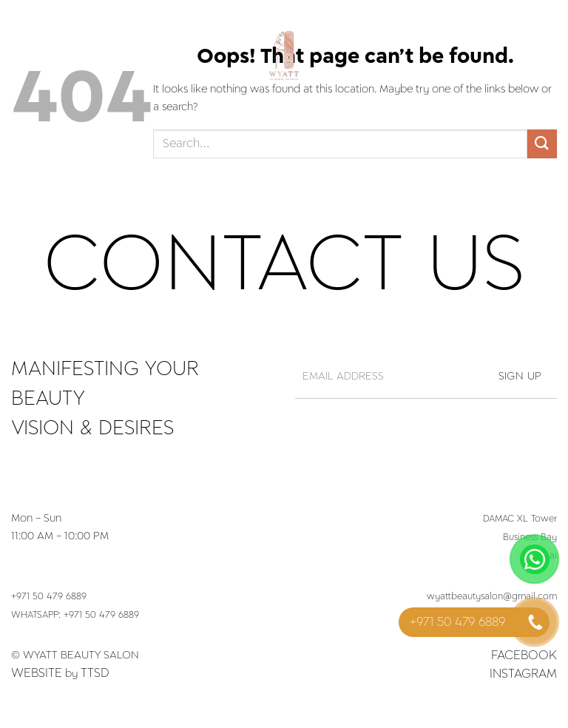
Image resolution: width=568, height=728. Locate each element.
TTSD (95, 673)
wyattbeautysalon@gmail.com (492, 597)
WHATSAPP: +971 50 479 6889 (75, 616)
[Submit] (542, 144)
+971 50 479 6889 (49, 597)
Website (37, 673)
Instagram (523, 674)
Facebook (524, 655)
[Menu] (20, 55)
